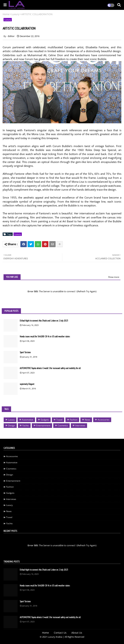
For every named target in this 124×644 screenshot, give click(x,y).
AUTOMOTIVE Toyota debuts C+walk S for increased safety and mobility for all (50, 368)
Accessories (104, 420)
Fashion (74, 420)
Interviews (80, 425)
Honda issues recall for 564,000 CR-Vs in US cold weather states (45, 337)
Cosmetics (63, 425)
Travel (59, 420)
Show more (114, 277)
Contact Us (60, 633)
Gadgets (45, 420)
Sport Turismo (25, 352)
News (88, 420)
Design (12, 425)
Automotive (28, 420)
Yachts (26, 425)
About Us (77, 633)
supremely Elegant (27, 384)
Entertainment (43, 425)
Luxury (15, 14)
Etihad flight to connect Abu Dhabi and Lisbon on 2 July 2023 (44, 321)
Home (6, 14)
